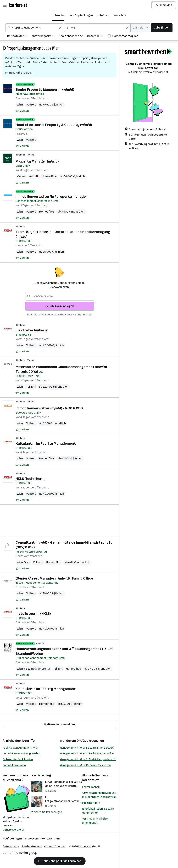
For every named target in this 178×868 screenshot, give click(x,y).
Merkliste (120, 15)
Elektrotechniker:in (32, 330)
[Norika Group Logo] (20, 853)
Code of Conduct (55, 846)
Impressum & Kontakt (38, 839)
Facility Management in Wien (21, 748)
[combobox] (34, 28)
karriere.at (91, 780)
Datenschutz (11, 846)
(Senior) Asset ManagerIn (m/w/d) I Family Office (54, 578)
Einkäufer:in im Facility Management (46, 689)
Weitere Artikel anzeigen (47, 812)
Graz (27, 562)
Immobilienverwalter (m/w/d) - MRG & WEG (49, 408)
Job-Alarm (104, 15)
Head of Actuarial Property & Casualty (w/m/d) (54, 125)
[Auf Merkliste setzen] (22, 111)
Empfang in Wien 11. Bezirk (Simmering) (98, 811)
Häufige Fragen (12, 839)
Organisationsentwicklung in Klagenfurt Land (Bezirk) (99, 795)
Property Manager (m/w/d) (37, 161)
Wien (56, 48)
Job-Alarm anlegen (60, 306)
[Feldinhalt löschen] (60, 28)
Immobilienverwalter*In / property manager (51, 197)
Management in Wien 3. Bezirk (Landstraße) (87, 753)
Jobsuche (58, 15)
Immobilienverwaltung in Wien (21, 753)
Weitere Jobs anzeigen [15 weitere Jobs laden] (60, 724)
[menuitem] (19, 37)
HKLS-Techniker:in (31, 479)
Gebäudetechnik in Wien (18, 759)
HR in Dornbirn (91, 803)
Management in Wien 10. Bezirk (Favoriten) (85, 765)
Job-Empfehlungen (81, 15)
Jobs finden (162, 28)
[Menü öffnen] (5, 5)
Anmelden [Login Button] (163, 5)
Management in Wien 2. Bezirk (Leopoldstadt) (88, 759)
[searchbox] (60, 296)
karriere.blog (41, 775)
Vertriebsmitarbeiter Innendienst (95, 821)
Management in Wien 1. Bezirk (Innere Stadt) (87, 748)
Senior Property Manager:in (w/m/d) (45, 90)
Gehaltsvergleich (14, 830)
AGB (57, 839)
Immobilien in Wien (14, 765)
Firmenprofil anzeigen (19, 73)
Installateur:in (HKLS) (33, 614)
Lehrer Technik (91, 787)
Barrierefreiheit (32, 846)
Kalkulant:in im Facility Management (46, 443)
